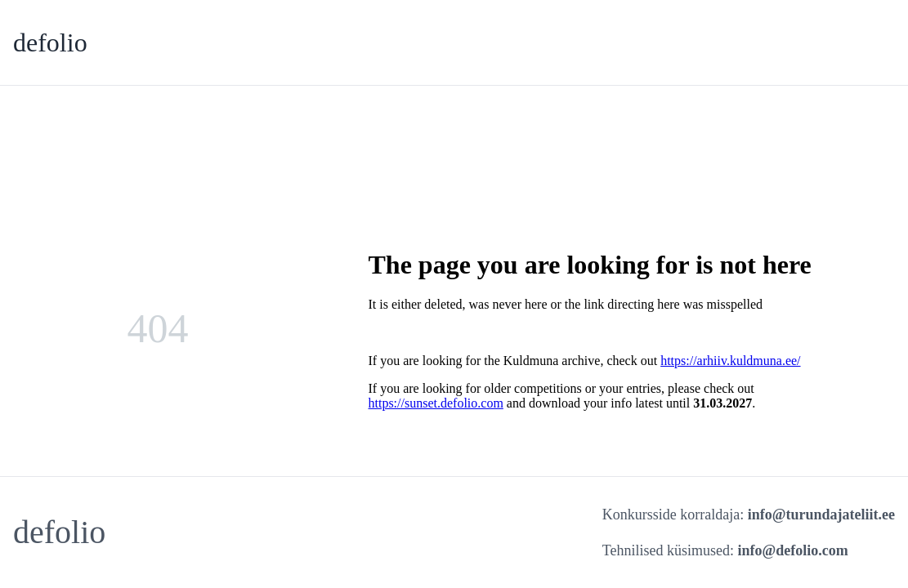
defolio (50, 42)
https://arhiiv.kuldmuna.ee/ (730, 361)
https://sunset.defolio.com (436, 403)
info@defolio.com (793, 550)
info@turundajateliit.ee (821, 514)
